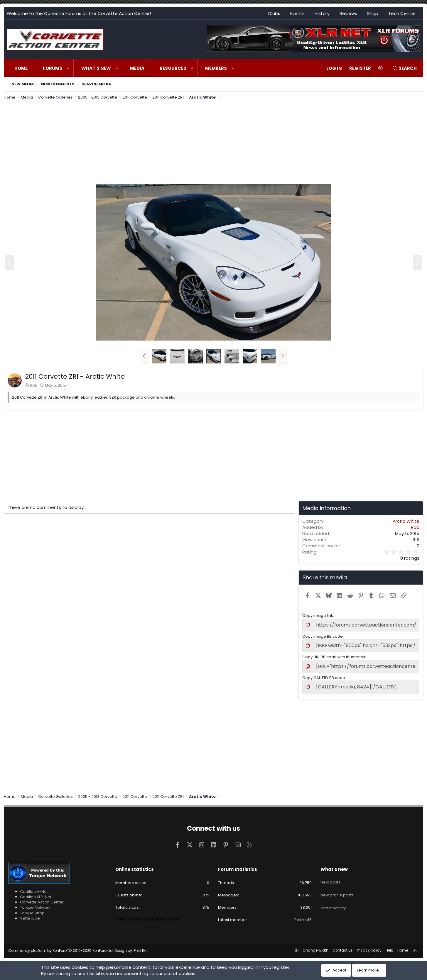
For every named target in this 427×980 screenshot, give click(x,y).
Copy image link (318, 616)
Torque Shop (32, 908)
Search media (96, 84)
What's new (96, 68)
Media (137, 68)
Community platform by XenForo (61, 946)
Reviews (348, 13)
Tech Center (402, 13)
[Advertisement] (214, 143)
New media (23, 84)
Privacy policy (369, 946)
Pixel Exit (141, 946)
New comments (58, 84)
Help (389, 946)
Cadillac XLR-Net (36, 892)
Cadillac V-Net (34, 887)
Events (297, 13)
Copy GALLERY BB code (324, 674)
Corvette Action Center (42, 897)
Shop (373, 13)
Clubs (274, 13)
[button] (68, 68)
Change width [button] (315, 946)
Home (21, 68)
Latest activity (333, 895)
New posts (330, 874)
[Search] (404, 68)
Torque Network (35, 903)
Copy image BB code (323, 635)
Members (216, 68)
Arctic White (406, 521)
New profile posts (337, 885)
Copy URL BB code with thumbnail (334, 655)
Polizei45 (303, 915)
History (322, 13)
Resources (173, 68)
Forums (53, 68)
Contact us (343, 946)
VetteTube (30, 913)
